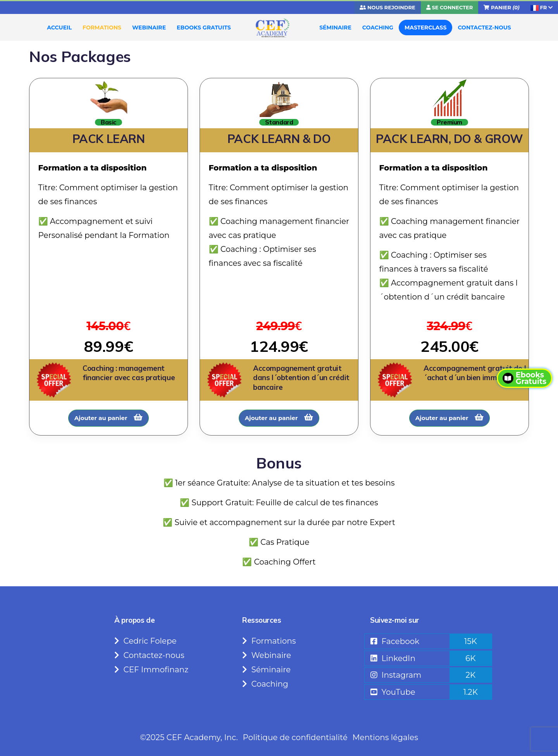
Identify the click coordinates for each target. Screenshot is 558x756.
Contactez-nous (149, 655)
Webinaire (267, 655)
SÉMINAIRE (335, 28)
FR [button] (542, 8)
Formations (269, 641)
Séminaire (266, 670)
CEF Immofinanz (151, 670)
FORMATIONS (102, 28)
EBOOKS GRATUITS (204, 28)
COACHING (378, 28)
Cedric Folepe (146, 641)
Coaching (265, 684)
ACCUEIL (59, 28)
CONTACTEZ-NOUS (484, 28)
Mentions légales (385, 737)
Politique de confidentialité (295, 737)
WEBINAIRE (149, 28)
